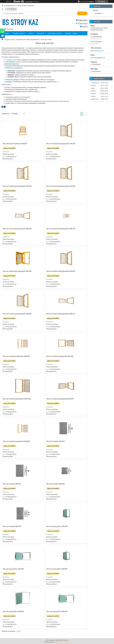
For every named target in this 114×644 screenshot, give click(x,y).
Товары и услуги (19, 33)
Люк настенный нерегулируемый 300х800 (17, 314)
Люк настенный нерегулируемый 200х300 (61, 144)
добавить (91, 1)
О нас (31, 33)
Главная (6, 33)
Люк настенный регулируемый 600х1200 (17, 399)
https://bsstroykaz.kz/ (97, 51)
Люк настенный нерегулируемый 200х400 (17, 186)
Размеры (9, 82)
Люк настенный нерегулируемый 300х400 (17, 271)
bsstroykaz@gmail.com (98, 58)
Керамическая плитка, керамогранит (28, 40)
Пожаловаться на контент (62, 642)
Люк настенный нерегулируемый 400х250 (61, 314)
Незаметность (11, 60)
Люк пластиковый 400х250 (55, 441)
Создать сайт (29, 1)
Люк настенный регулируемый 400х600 (16, 356)
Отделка (8, 66)
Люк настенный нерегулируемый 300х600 (61, 271)
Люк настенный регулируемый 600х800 (16, 441)
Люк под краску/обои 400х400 (57, 569)
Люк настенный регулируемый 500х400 (60, 356)
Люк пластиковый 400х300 (12, 484)
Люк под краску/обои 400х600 (13, 611)
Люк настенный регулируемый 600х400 (60, 399)
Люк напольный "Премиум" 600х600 (15, 144)
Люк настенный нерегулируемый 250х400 (61, 186)
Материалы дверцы (12, 80)
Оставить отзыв (83, 23)
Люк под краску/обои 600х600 (57, 611)
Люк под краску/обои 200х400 (57, 526)
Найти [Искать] (82, 13)
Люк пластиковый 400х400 (55, 484)
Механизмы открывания (14, 68)
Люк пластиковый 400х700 (12, 526)
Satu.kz (66, 640)
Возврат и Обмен (72, 33)
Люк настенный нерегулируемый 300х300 (61, 229)
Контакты (41, 33)
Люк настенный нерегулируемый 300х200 (17, 229)
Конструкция (10, 62)
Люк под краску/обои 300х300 (13, 569)
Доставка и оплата (55, 33)
